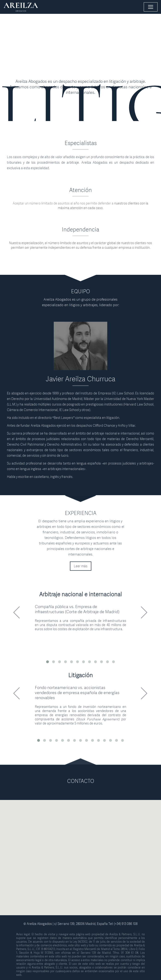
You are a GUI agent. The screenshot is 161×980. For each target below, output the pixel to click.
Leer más (81, 570)
